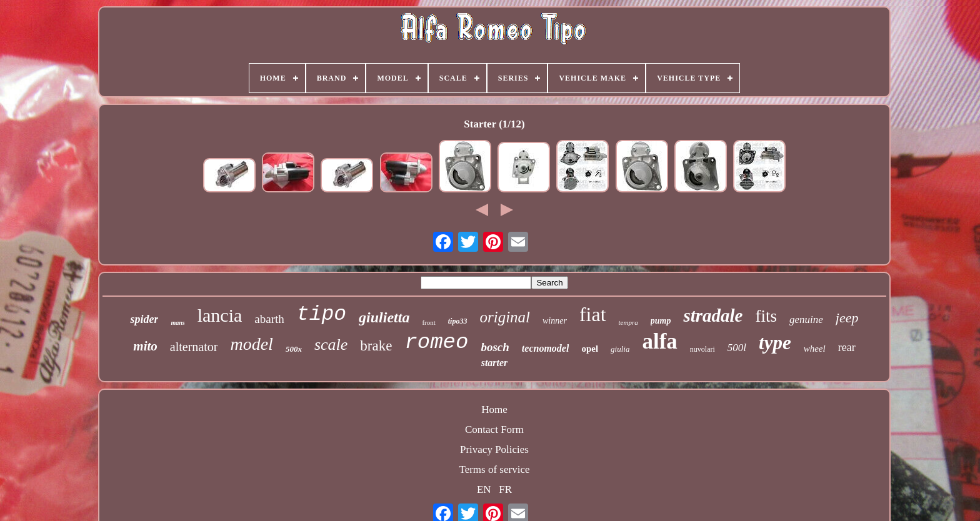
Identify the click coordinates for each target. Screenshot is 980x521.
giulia (620, 349)
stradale (713, 315)
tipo (322, 315)
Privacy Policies (494, 449)
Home (494, 409)
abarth (269, 319)
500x (294, 349)
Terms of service (494, 469)
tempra (628, 322)
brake (376, 346)
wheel (815, 349)
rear (847, 347)
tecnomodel (546, 348)
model (251, 344)
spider (144, 319)
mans (177, 323)
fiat (593, 314)
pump (661, 321)
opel (590, 349)
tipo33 (458, 321)
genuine (806, 320)
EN (484, 489)
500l (737, 348)
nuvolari (702, 349)
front (428, 322)
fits (766, 316)
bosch (495, 347)
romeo (436, 342)
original (505, 317)
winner (555, 321)
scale (331, 345)
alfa (659, 341)
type (775, 343)
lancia (220, 315)
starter (495, 363)
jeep (847, 318)
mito (145, 346)
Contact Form (494, 429)
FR (505, 489)
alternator (194, 347)
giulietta (384, 317)
